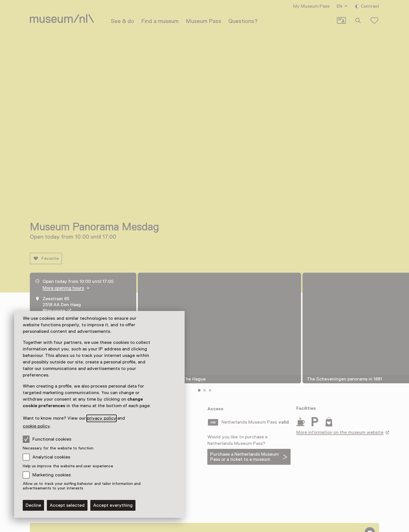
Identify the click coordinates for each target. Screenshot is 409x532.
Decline (33, 505)
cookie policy (36, 426)
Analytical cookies (51, 457)
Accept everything (113, 505)
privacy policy (101, 418)
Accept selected (67, 505)
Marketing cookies (52, 475)
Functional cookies (47, 439)
